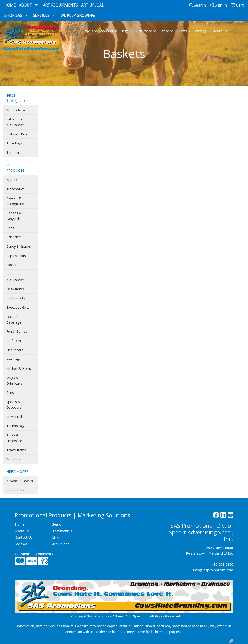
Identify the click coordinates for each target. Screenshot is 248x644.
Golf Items (14, 341)
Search (198, 5)
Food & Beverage (14, 319)
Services (41, 15)
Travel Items (16, 450)
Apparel (107, 31)
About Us (22, 531)
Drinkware (144, 31)
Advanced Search (20, 481)
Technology (15, 426)
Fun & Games (17, 331)
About (25, 5)
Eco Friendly (16, 298)
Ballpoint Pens (17, 134)
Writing (201, 31)
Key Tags (14, 359)
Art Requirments (60, 5)
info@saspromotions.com (213, 570)
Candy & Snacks (19, 246)
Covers (88, 31)
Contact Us (15, 490)
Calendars (14, 237)
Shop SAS (13, 15)
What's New (16, 110)
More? (219, 31)
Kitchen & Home (19, 368)
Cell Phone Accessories (15, 122)
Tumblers (14, 152)
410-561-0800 (222, 564)
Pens (10, 392)
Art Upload (93, 5)
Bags (124, 31)
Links (56, 537)
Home (10, 5)
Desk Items (15, 289)
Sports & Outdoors (14, 404)
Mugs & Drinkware (14, 380)
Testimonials (62, 531)
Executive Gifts (18, 307)
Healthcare (15, 350)
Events (182, 31)
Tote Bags (15, 143)
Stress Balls (15, 417)
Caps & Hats (16, 256)
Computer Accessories (15, 277)
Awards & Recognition (15, 201)
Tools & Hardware (14, 438)
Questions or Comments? (35, 554)
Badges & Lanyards (14, 216)
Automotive (15, 189)
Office (164, 31)
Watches (13, 459)
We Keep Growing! (78, 15)
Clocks (11, 265)
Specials (21, 544)
